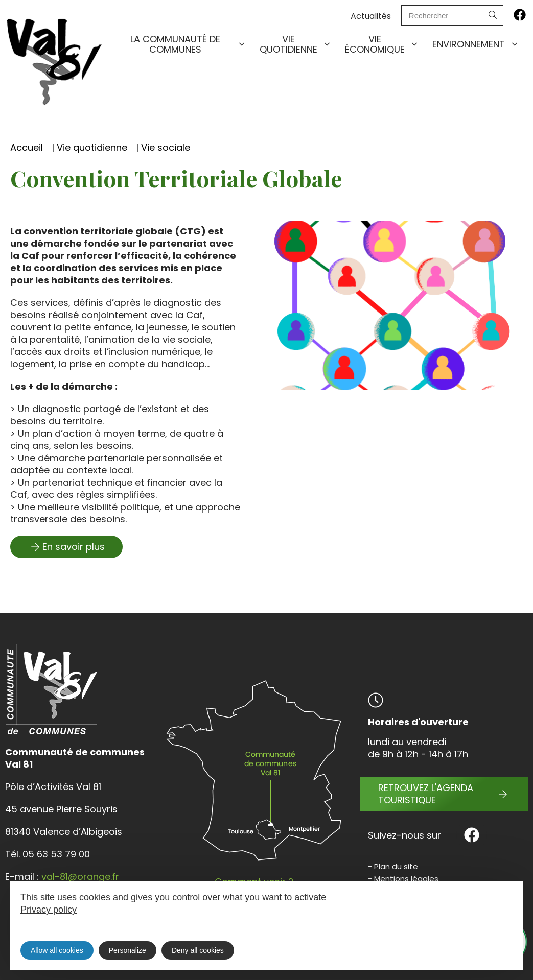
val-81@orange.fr (80, 877)
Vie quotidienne (296, 44)
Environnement (476, 45)
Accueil (27, 147)
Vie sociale (166, 147)
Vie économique (382, 44)
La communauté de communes (188, 44)
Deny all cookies (198, 950)
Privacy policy (49, 910)
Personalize (128, 950)
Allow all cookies (57, 950)
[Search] (493, 15)
